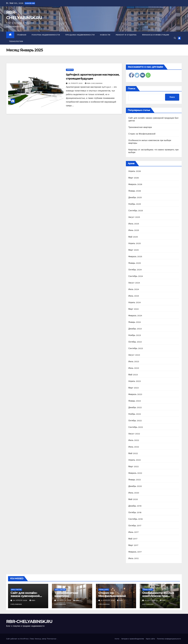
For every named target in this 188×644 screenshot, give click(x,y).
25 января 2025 (76, 83)
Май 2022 (133, 453)
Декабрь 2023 (135, 329)
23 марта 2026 (152, 600)
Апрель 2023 (135, 381)
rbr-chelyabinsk (94, 83)
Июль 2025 (134, 224)
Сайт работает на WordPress (18, 639)
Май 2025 (133, 237)
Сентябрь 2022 (136, 427)
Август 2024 (134, 283)
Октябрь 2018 (135, 512)
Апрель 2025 (135, 243)
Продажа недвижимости (80, 35)
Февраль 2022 (135, 473)
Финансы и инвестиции (156, 35)
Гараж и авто (104, 590)
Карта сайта (150, 639)
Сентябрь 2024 (136, 276)
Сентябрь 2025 (136, 211)
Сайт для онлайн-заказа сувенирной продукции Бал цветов (28, 596)
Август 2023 (134, 355)
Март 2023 (134, 388)
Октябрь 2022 (135, 421)
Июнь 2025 (134, 230)
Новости (105, 35)
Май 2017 (133, 539)
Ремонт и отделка (126, 35)
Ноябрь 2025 (135, 204)
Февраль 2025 (135, 256)
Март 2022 (134, 467)
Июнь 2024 (134, 296)
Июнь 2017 (133, 532)
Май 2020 (133, 499)
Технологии (16, 41)
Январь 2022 (135, 480)
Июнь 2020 (134, 493)
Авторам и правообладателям (133, 639)
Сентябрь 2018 (136, 519)
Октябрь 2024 (135, 270)
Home (117, 639)
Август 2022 (134, 434)
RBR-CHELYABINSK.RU (29, 621)
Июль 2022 (134, 440)
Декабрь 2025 (135, 197)
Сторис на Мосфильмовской (142, 134)
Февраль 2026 (135, 184)
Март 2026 (134, 178)
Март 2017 (133, 545)
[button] (175, 38)
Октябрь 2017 (135, 526)
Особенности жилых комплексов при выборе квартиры (158, 596)
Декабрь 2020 (135, 486)
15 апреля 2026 (108, 600)
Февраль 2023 (135, 394)
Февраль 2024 (135, 316)
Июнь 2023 (134, 368)
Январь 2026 (135, 191)
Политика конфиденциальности (169, 639)
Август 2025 (134, 217)
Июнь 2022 (134, 447)
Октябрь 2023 (135, 342)
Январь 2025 (135, 263)
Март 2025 (134, 250)
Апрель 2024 (135, 302)
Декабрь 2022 (135, 407)
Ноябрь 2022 (135, 414)
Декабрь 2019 (135, 506)
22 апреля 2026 (64, 600)
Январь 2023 (135, 401)
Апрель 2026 (135, 171)
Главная (22, 35)
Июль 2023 (134, 361)
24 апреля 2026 (20, 600)
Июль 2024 (134, 289)
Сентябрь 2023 (136, 348)
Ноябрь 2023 (135, 335)
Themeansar (52, 639)
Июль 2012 (134, 558)
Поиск (132, 89)
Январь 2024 (135, 322)
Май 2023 (133, 375)
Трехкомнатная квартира (140, 127)
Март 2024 (134, 309)
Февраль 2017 (135, 552)
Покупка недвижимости (46, 35)
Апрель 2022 (135, 460)
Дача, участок (16, 590)
